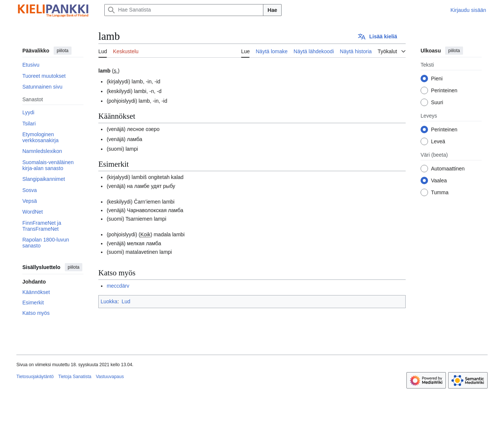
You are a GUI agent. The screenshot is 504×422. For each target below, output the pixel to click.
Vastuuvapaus (110, 377)
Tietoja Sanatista (75, 377)
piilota (62, 51)
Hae (272, 10)
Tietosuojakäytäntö (35, 377)
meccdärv (118, 286)
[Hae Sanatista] (184, 10)
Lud (126, 301)
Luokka (109, 301)
